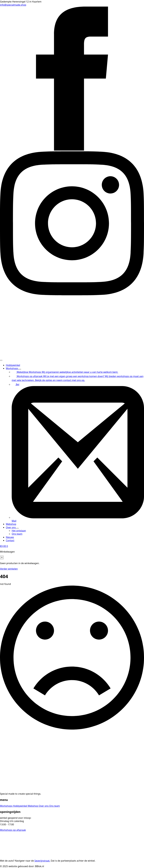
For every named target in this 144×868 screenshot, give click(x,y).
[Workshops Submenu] (20, 369)
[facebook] (72, 150)
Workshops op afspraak (13, 830)
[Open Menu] (1, 360)
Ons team (54, 806)
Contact (10, 540)
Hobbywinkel (13, 365)
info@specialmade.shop (13, 5)
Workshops (12, 368)
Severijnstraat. (42, 861)
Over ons (11, 527)
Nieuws (10, 537)
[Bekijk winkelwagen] (4, 546)
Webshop (11, 524)
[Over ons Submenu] (18, 528)
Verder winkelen (9, 569)
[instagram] (72, 294)
